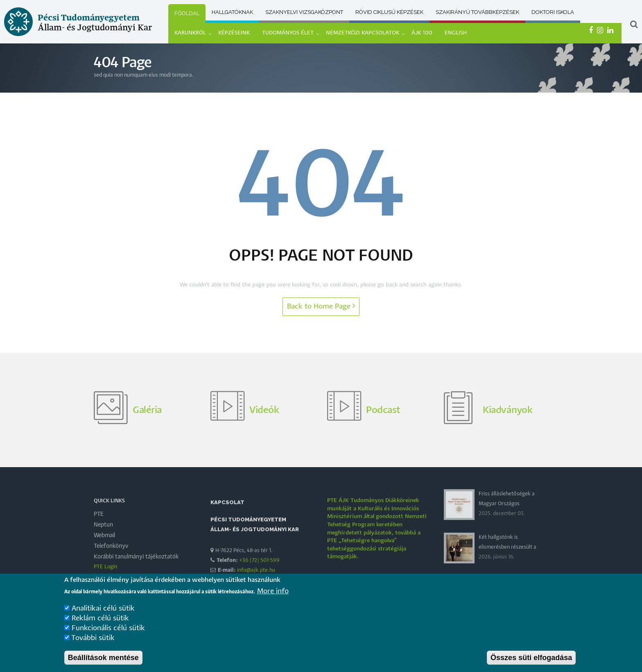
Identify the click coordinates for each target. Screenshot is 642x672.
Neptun (103, 543)
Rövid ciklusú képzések (389, 12)
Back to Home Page (321, 306)
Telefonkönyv (111, 565)
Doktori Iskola (553, 12)
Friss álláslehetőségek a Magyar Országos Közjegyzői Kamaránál (507, 522)
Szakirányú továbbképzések (477, 12)
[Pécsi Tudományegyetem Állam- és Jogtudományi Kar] (78, 38)
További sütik (93, 641)
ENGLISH (456, 33)
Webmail (104, 554)
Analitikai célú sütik (103, 612)
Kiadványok (507, 429)
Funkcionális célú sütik (108, 632)
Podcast (383, 429)
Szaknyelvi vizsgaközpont (304, 12)
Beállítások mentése (103, 661)
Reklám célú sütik (100, 622)
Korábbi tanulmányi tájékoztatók (136, 575)
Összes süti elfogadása (531, 661)
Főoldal (187, 13)
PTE (99, 533)
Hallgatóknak (232, 12)
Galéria (147, 429)
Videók (264, 429)
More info (273, 595)
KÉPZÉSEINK (234, 33)
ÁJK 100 (422, 33)
